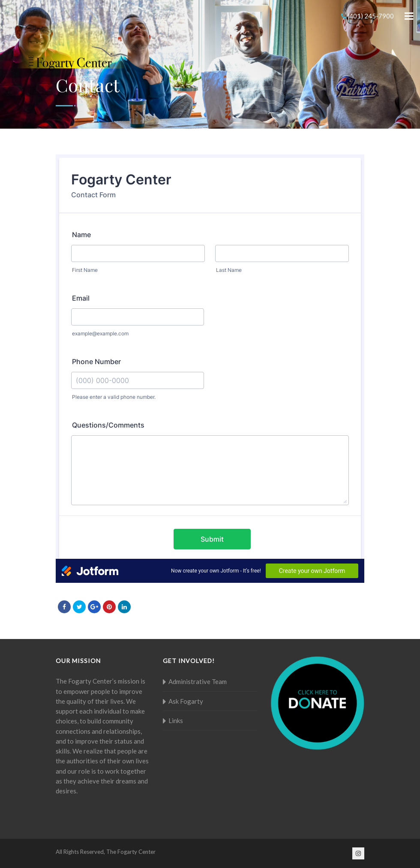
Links (176, 720)
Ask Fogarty (186, 701)
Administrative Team (198, 681)
